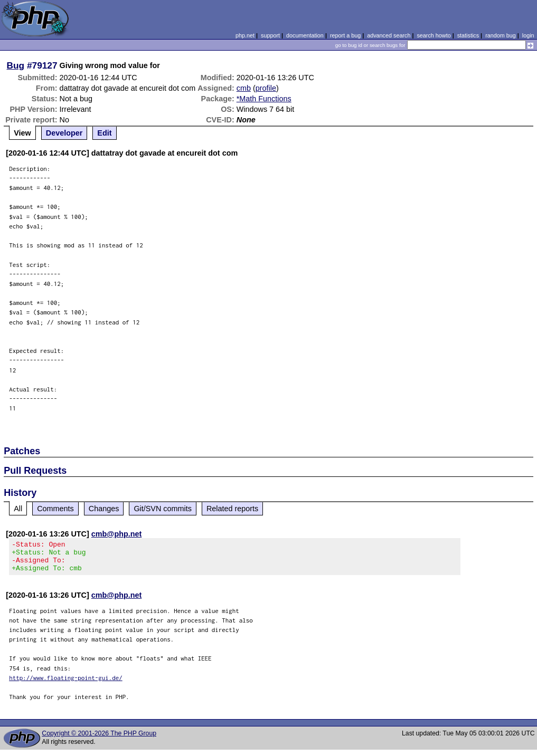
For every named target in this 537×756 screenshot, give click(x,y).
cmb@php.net (117, 534)
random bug (501, 35)
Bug (16, 65)
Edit (104, 133)
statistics (468, 35)
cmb (244, 88)
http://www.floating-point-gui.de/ (66, 684)
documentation (305, 35)
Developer (64, 133)
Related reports (232, 509)
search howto (434, 35)
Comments (55, 509)
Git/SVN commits (163, 509)
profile (266, 88)
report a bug (345, 35)
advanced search (389, 35)
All (18, 509)
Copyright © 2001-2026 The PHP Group (99, 740)
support (270, 35)
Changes (104, 509)
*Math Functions (264, 99)
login (528, 35)
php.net (245, 35)
